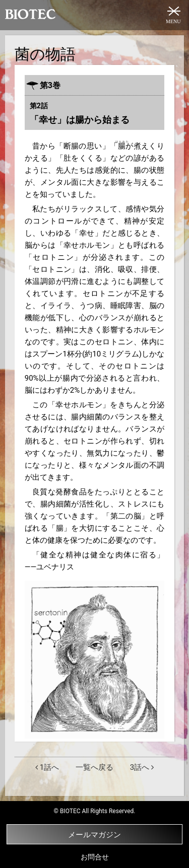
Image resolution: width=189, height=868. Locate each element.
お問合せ (95, 857)
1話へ (47, 767)
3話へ (142, 767)
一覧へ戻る (94, 767)
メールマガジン (64, 834)
